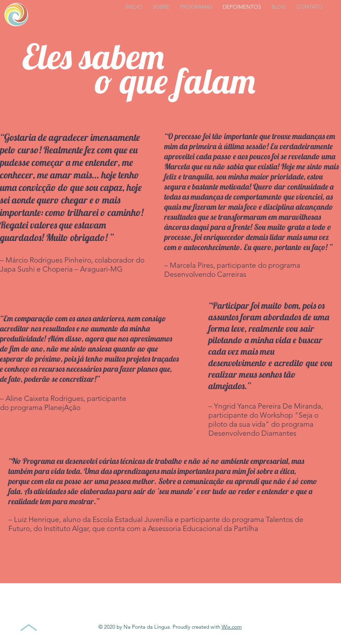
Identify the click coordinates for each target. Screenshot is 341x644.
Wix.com (232, 627)
